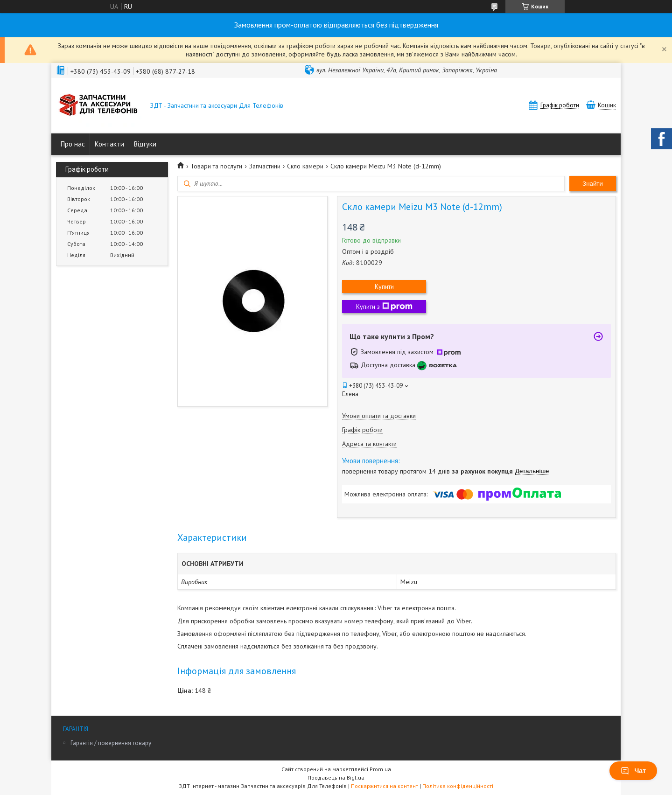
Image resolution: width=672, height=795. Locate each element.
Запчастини (265, 166)
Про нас (73, 144)
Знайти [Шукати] (593, 184)
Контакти (109, 144)
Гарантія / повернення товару (111, 743)
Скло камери (305, 166)
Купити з (384, 307)
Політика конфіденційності (458, 786)
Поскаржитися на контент (385, 786)
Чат (633, 771)
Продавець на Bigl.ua (336, 778)
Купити (384, 286)
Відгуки (145, 144)
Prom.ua (380, 769)
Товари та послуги (216, 166)
